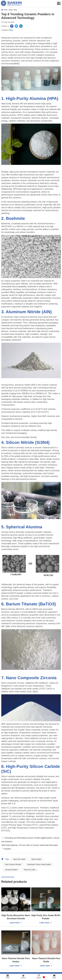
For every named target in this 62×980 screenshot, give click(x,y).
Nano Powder (36, 859)
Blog (11, 10)
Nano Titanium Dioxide (13, 864)
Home (6, 10)
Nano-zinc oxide (30, 870)
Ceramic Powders (11, 870)
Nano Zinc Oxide (19, 859)
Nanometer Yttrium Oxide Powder (39, 864)
